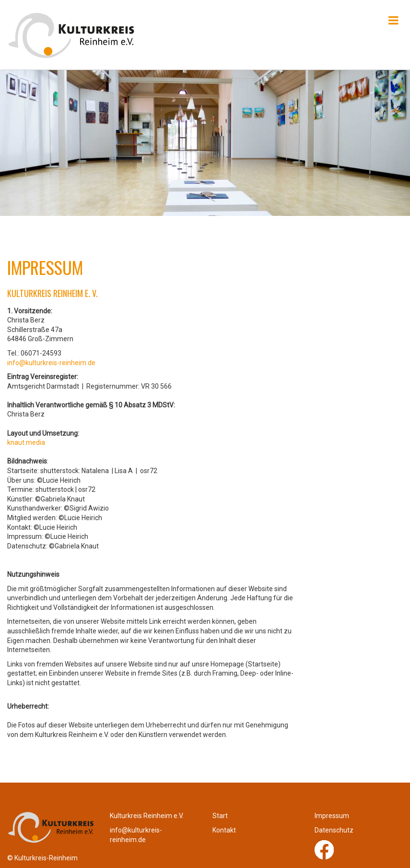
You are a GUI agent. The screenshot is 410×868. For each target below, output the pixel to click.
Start (220, 816)
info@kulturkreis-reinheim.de (51, 363)
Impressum (332, 816)
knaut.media (26, 442)
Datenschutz (334, 830)
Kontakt (224, 830)
